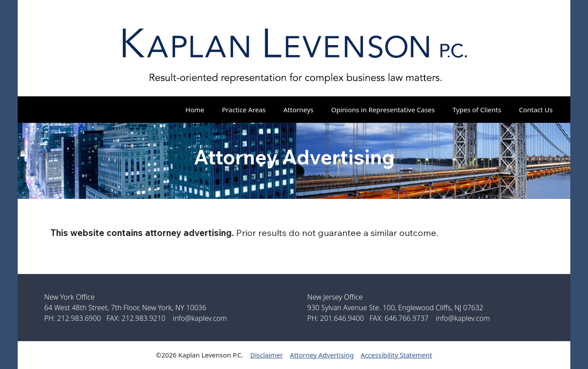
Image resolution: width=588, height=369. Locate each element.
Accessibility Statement (397, 355)
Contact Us (536, 110)
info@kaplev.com (200, 318)
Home (195, 110)
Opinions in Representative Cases (383, 110)
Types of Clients (477, 110)
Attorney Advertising (322, 355)
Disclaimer (267, 355)
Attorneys (298, 110)
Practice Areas (244, 110)
